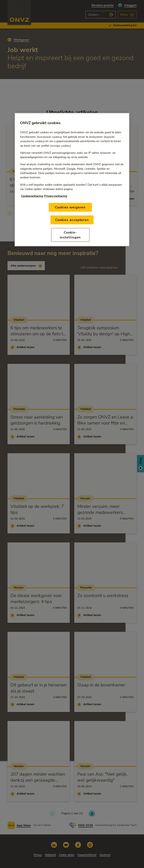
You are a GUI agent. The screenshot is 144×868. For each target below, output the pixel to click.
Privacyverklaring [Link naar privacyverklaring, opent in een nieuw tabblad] (56, 196)
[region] (72, 180)
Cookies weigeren (70, 207)
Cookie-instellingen (70, 235)
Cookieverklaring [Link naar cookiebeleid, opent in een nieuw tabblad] (32, 196)
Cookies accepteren (72, 220)
